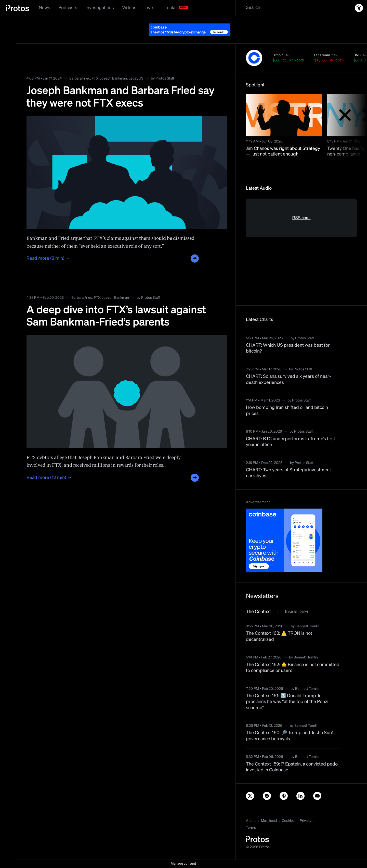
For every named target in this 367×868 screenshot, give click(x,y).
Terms (251, 828)
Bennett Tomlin (307, 626)
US (141, 79)
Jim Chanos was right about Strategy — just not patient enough (283, 152)
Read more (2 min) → (48, 258)
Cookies (288, 821)
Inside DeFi (296, 612)
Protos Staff (165, 79)
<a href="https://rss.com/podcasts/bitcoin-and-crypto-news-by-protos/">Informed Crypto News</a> (301, 247)
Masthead (269, 821)
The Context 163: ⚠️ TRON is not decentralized (279, 636)
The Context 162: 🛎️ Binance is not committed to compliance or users (293, 668)
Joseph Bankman (113, 79)
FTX (95, 79)
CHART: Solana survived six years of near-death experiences (289, 379)
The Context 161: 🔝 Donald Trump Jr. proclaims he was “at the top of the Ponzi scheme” (287, 702)
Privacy (305, 821)
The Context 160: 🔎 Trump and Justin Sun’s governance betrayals (290, 736)
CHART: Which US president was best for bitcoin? (288, 348)
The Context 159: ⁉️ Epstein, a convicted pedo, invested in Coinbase (292, 767)
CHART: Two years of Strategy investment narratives (289, 473)
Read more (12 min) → (49, 478)
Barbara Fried (80, 79)
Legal (133, 79)
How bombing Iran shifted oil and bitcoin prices (287, 411)
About (251, 821)
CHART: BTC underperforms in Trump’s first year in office (291, 442)
